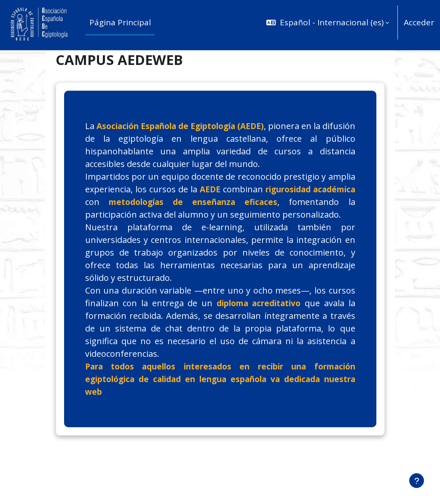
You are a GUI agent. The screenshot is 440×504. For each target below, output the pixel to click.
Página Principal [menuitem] (120, 22)
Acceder (419, 22)
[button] (326, 23)
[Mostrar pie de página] (417, 481)
